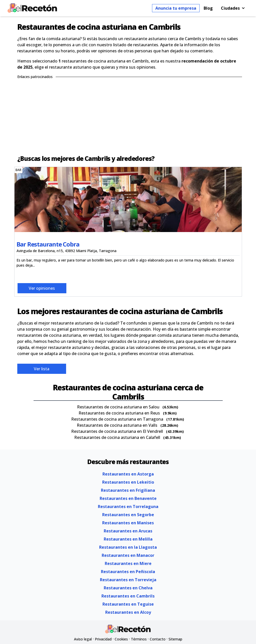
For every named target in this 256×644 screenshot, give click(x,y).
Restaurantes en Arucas (128, 531)
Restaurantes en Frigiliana (128, 490)
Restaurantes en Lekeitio (128, 482)
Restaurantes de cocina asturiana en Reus (119, 413)
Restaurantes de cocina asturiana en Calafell (117, 437)
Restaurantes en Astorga (128, 474)
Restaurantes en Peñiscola (128, 572)
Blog (208, 8)
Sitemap (175, 639)
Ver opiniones (42, 288)
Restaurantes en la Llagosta (128, 547)
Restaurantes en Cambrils (128, 596)
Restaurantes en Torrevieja (128, 580)
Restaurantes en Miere (128, 563)
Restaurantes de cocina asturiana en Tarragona (117, 419)
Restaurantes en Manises (128, 523)
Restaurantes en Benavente (128, 498)
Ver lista (42, 369)
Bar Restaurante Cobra (48, 244)
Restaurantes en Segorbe (128, 515)
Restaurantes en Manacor (128, 555)
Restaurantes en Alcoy (128, 612)
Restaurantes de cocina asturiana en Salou (118, 407)
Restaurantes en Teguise (128, 604)
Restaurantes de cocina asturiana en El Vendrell (117, 431)
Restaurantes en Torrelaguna (128, 507)
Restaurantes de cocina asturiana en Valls (117, 425)
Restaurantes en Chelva (128, 588)
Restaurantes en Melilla (128, 539)
